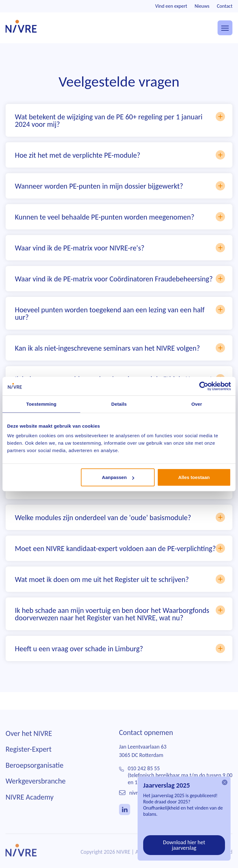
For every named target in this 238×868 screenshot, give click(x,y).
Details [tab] (119, 404)
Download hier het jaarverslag (184, 845)
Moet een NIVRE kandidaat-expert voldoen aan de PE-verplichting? (120, 548)
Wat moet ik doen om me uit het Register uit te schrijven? (120, 579)
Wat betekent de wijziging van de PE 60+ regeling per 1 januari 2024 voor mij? (120, 120)
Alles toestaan (194, 477)
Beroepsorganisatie (35, 772)
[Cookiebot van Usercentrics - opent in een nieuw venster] (204, 386)
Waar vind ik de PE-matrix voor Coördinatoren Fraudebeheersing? (120, 279)
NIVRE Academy (30, 804)
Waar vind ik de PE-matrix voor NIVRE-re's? (120, 248)
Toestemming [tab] (42, 404)
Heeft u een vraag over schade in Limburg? (120, 648)
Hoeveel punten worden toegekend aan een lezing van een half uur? (120, 313)
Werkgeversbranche (36, 787)
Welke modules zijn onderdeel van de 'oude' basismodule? (120, 517)
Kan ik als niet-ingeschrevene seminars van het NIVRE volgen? (120, 348)
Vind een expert (171, 6)
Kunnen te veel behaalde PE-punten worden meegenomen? (120, 217)
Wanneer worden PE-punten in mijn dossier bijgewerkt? (120, 186)
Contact (225, 6)
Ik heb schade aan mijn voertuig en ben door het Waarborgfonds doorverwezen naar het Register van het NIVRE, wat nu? (120, 614)
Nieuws (202, 6)
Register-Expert (29, 756)
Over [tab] (197, 404)
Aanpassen (118, 477)
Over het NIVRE (29, 740)
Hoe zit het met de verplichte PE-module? (120, 155)
